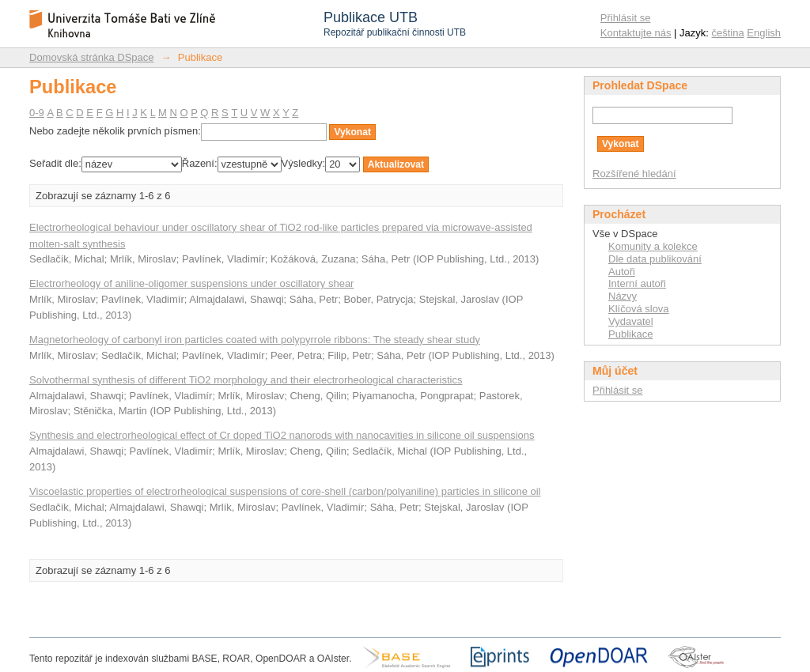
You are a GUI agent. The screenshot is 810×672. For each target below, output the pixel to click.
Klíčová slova (639, 309)
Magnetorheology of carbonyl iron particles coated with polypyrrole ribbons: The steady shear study (255, 340)
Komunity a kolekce (653, 246)
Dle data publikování (655, 259)
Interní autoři (637, 283)
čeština (728, 33)
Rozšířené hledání (634, 174)
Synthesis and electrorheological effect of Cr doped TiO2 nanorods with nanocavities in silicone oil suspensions (282, 435)
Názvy (623, 296)
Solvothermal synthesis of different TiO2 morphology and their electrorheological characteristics (246, 380)
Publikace (630, 334)
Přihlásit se (626, 18)
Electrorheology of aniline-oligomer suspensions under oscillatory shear (191, 283)
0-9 (37, 113)
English (764, 33)
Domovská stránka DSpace (92, 57)
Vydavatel (631, 321)
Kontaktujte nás (636, 33)
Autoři (622, 272)
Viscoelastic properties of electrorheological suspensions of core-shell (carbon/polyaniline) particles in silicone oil (285, 491)
